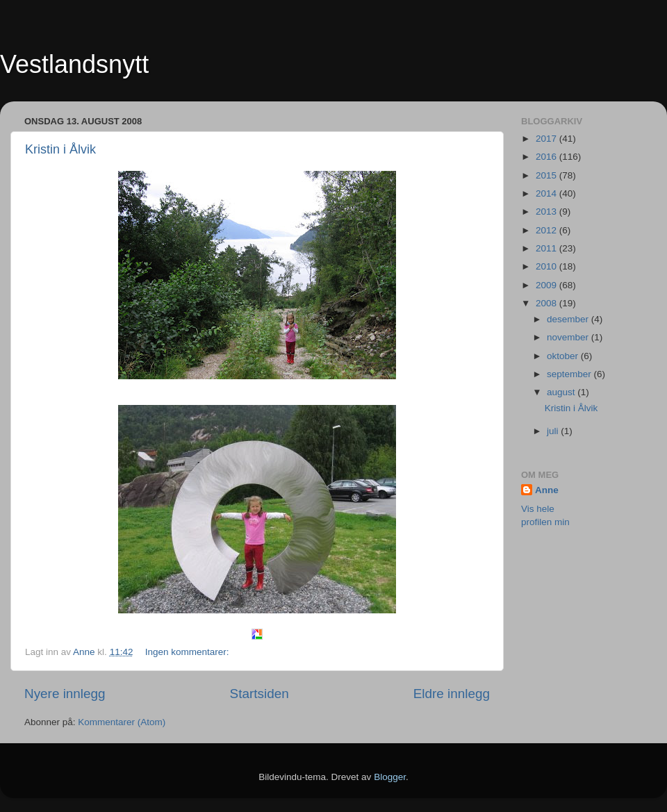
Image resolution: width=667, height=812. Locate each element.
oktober (564, 356)
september (570, 374)
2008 (547, 303)
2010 (547, 266)
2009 (547, 285)
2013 (547, 212)
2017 (547, 139)
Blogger (390, 777)
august (562, 392)
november (569, 337)
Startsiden (260, 694)
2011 (547, 248)
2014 (547, 193)
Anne (547, 490)
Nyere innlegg (65, 694)
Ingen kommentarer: (189, 652)
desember (569, 319)
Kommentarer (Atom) (122, 722)
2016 (547, 157)
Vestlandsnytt (74, 64)
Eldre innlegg (452, 694)
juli (554, 431)
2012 (547, 230)
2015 (547, 175)
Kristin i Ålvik (60, 149)
